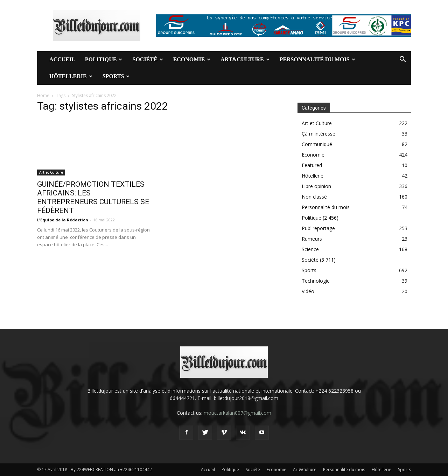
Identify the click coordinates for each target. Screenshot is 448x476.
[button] (402, 60)
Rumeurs (312, 239)
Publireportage (318, 228)
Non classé (314, 197)
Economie (192, 59)
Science (310, 249)
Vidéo (308, 291)
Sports (116, 76)
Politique (104, 59)
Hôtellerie (71, 76)
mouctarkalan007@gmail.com (237, 413)
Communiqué (317, 144)
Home (43, 95)
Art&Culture (245, 59)
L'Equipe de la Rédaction (63, 220)
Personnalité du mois (317, 59)
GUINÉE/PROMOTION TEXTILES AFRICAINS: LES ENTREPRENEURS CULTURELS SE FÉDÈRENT (93, 197)
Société (148, 59)
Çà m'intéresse (318, 134)
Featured (312, 165)
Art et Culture (51, 172)
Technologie (316, 281)
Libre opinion (316, 186)
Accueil (62, 59)
